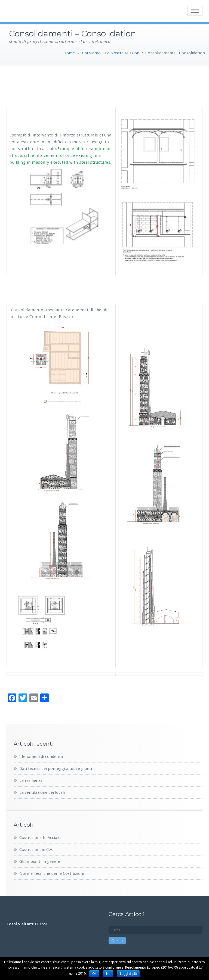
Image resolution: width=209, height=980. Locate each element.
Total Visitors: (20, 924)
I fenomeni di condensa (41, 757)
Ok (94, 974)
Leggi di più (128, 974)
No (108, 974)
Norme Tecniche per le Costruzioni (52, 873)
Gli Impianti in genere (40, 861)
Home (69, 53)
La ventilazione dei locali (42, 792)
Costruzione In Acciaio (40, 838)
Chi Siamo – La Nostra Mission (111, 53)
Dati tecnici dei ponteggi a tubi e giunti (56, 769)
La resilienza (31, 780)
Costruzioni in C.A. (36, 850)
